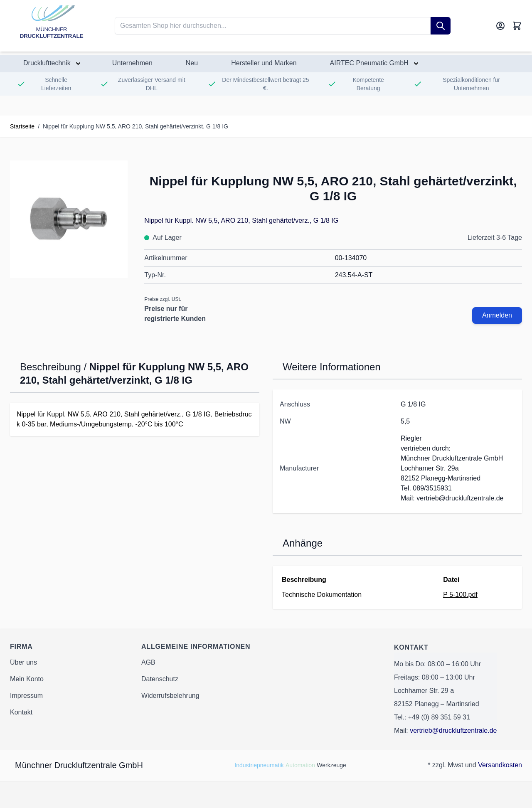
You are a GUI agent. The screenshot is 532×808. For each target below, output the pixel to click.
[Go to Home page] (52, 26)
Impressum (26, 696)
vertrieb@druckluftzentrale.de (453, 730)
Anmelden (497, 315)
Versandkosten (500, 765)
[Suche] (441, 26)
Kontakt (21, 712)
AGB (148, 662)
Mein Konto (27, 679)
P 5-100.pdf (460, 595)
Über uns (23, 662)
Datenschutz (160, 679)
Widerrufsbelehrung (170, 696)
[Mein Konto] (500, 26)
